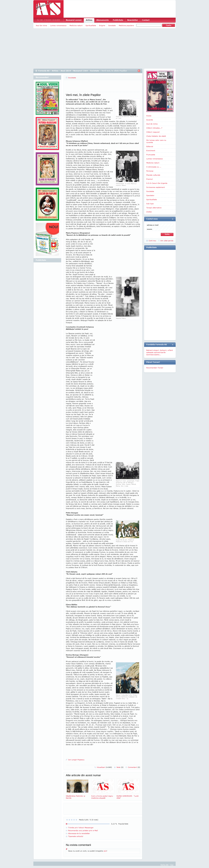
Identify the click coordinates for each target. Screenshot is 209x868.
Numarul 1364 (81, 71)
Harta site (164, 865)
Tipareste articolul (76, 836)
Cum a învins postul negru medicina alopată (103, 789)
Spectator (150, 195)
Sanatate (112, 25)
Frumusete (151, 155)
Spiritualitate (91, 25)
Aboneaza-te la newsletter (79, 833)
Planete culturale (153, 175)
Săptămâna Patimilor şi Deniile (78, 789)
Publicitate (118, 20)
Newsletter (133, 20)
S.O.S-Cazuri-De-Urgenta (157, 183)
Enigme (102, 25)
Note (120, 767)
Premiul (149, 179)
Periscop (150, 171)
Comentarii (134, 767)
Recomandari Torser (155, 368)
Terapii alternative (154, 208)
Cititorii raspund (153, 132)
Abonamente (103, 20)
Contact (146, 20)
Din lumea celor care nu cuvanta (156, 141)
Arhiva (89, 20)
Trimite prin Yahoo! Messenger (81, 828)
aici (105, 851)
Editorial (150, 146)
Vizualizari (104, 767)
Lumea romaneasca (58, 25)
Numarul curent (74, 20)
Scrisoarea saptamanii (156, 187)
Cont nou (152, 241)
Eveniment (151, 150)
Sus (172, 865)
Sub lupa (150, 204)
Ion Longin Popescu (76, 760)
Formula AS (44, 71)
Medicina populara (126, 25)
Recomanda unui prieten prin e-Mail (83, 830)
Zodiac (149, 212)
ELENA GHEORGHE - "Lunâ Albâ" (128, 789)
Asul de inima (41, 25)
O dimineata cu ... (154, 167)
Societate (95, 71)
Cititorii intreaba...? (154, 128)
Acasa (149, 116)
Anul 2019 (66, 71)
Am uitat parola (167, 241)
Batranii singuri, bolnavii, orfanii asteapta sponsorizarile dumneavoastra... (160, 352)
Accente (150, 120)
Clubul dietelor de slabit (156, 136)
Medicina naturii (76, 25)
